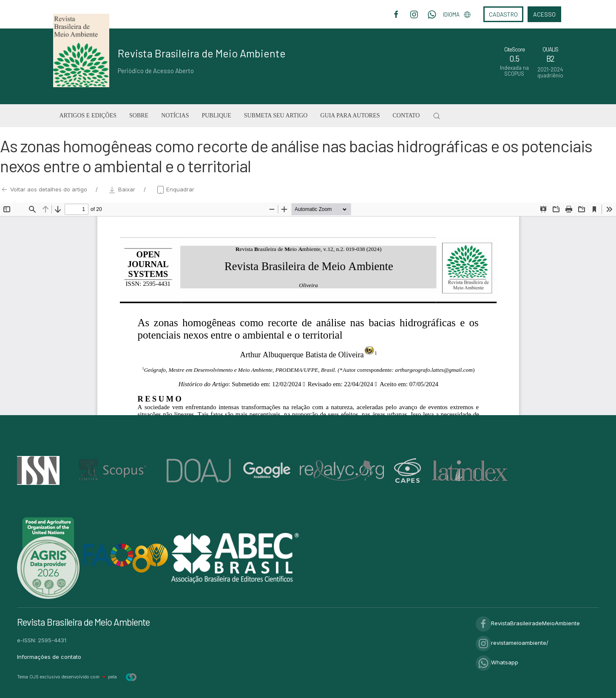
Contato (406, 115)
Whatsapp (497, 662)
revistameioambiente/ (512, 643)
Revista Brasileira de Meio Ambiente (202, 53)
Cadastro (503, 14)
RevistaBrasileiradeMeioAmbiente (528, 623)
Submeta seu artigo (276, 115)
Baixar (122, 189)
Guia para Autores (350, 115)
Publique (216, 115)
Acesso (544, 14)
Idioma (457, 14)
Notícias (175, 115)
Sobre (139, 115)
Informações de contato (49, 657)
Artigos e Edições (88, 115)
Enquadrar (175, 189)
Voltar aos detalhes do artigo (44, 189)
